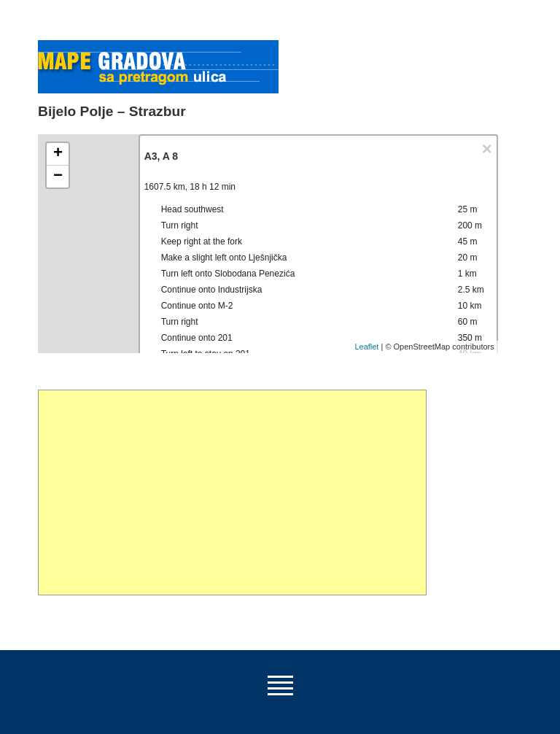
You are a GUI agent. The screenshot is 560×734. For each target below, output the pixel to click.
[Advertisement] (232, 492)
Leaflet (366, 347)
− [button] (58, 177)
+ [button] (58, 154)
